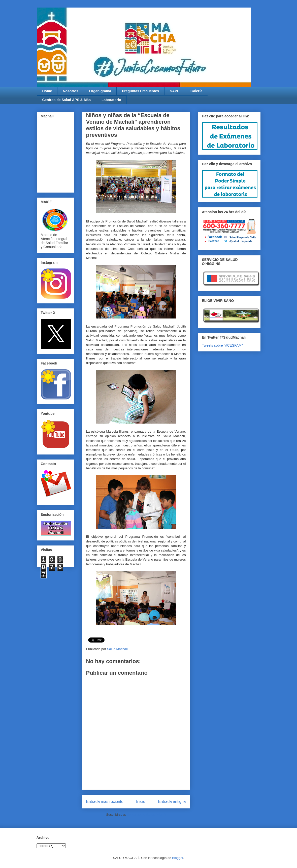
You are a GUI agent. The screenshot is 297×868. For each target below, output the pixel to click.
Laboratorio (111, 100)
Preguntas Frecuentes (140, 91)
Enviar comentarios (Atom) (146, 815)
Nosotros (70, 91)
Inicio (141, 802)
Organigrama (100, 91)
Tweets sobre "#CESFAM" (222, 345)
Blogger (178, 858)
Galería (196, 91)
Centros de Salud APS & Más (67, 100)
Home (47, 91)
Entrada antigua (172, 802)
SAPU (175, 91)
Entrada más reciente (105, 802)
